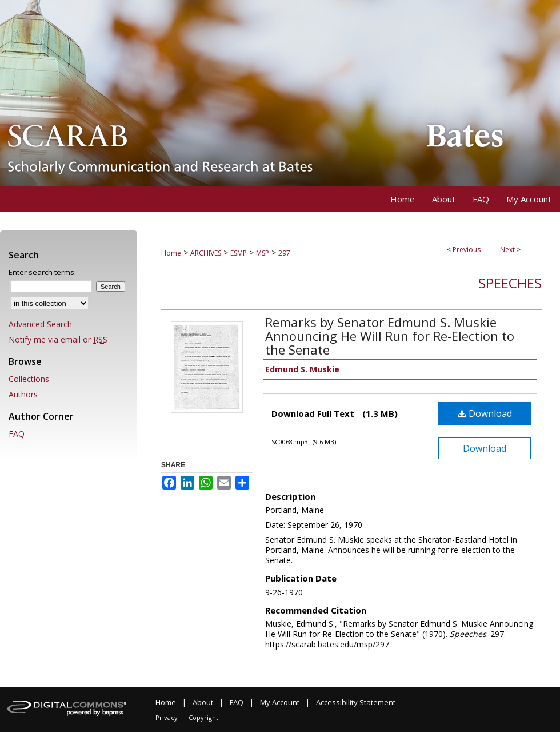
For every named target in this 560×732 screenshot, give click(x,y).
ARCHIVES (206, 253)
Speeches (510, 283)
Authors (23, 394)
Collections (29, 379)
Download (485, 413)
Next (507, 250)
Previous (467, 250)
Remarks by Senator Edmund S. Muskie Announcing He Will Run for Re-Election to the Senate (390, 336)
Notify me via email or (58, 339)
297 (284, 253)
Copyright (203, 717)
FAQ (17, 434)
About (203, 702)
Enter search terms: (42, 272)
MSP (263, 253)
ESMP (239, 253)
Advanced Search (40, 324)
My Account (280, 702)
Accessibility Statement (356, 702)
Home (171, 253)
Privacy (167, 717)
